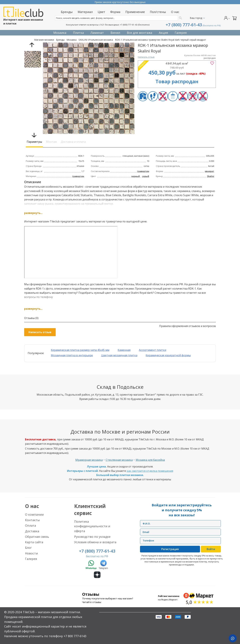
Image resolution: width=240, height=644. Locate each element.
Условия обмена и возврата (95, 542)
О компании (34, 514)
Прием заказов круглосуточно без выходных (120, 2)
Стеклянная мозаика (119, 460)
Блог (28, 548)
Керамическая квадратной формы (168, 355)
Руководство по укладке (92, 537)
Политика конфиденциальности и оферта (92, 526)
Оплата (30, 525)
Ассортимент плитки (152, 350)
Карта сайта (34, 542)
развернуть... (33, 213)
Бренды (60, 40)
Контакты (32, 520)
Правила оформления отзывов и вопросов (187, 326)
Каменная (124, 350)
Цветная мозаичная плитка (119, 355)
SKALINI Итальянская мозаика (96, 40)
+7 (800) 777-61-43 (129, 25)
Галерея (31, 559)
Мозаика (71, 40)
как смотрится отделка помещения (150, 471)
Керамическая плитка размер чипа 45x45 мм (80, 350)
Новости (31, 553)
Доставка (32, 531)
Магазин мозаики (44, 40)
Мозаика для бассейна (150, 460)
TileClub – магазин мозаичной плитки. (52, 612)
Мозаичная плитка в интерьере (72, 355)
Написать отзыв (146, 57)
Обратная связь (37, 537)
